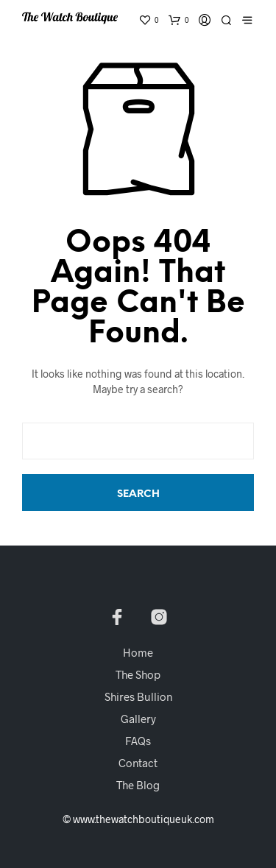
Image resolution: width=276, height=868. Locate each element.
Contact (138, 763)
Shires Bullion (138, 696)
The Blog (138, 785)
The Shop (138, 674)
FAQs (138, 741)
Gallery (138, 719)
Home (138, 652)
